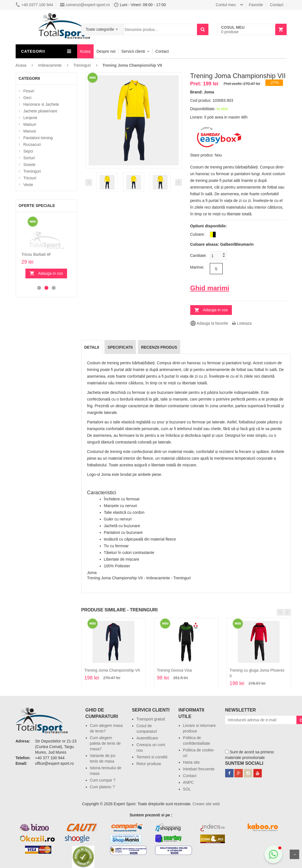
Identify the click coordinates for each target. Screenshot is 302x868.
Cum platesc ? (102, 787)
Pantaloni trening (38, 138)
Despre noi (106, 51)
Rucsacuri (32, 144)
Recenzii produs (159, 347)
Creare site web (206, 804)
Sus (294, 854)
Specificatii (120, 347)
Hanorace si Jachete (41, 104)
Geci (28, 98)
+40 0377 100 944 (34, 5)
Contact (277, 5)
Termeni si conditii (152, 757)
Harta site (191, 762)
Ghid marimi (210, 288)
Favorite (256, 5)
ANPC (188, 782)
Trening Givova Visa (174, 670)
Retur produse (149, 764)
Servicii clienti (133, 51)
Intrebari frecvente (199, 769)
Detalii (92, 347)
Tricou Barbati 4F (36, 254)
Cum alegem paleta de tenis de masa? (105, 743)
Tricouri (30, 178)
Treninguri (32, 171)
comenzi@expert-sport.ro (85, 5)
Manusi (30, 131)
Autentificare (147, 738)
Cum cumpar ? (103, 780)
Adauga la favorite (209, 323)
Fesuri (29, 91)
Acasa (85, 51)
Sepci (28, 151)
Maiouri (30, 124)
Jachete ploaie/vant (40, 111)
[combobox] (103, 28)
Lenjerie (30, 118)
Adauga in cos (51, 273)
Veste (28, 185)
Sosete (30, 165)
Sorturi (29, 158)
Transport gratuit (151, 719)
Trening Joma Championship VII (112, 670)
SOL (187, 789)
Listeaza (242, 323)
